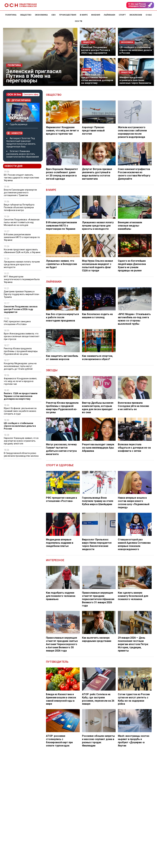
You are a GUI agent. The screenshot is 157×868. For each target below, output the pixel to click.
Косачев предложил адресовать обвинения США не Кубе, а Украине (22, 251)
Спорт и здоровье (60, 465)
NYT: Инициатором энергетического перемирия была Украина (22, 279)
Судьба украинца (18, 124)
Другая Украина (19, 100)
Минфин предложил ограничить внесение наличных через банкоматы (135, 80)
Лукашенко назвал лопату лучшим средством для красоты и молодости (22, 264)
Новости (14, 133)
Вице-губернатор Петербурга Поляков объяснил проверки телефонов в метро (19, 207)
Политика (14, 65)
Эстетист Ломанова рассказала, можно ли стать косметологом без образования (23, 154)
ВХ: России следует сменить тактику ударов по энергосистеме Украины (21, 178)
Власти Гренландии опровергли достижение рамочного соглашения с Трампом (20, 193)
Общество (54, 95)
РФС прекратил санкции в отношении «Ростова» (17, 323)
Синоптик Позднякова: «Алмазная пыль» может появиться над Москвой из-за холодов (22, 222)
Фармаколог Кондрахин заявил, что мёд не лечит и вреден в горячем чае (20, 381)
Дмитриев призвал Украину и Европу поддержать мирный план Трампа (21, 294)
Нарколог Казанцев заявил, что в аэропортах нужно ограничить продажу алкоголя (21, 441)
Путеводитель (57, 662)
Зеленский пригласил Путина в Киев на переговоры (34, 76)
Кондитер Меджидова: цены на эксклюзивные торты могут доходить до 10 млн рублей (20, 366)
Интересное (55, 560)
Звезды (52, 370)
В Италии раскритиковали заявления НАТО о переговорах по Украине (22, 237)
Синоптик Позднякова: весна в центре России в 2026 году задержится (96, 50)
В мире (51, 190)
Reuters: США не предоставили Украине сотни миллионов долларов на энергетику (97, 79)
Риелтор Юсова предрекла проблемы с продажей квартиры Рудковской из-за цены (21, 351)
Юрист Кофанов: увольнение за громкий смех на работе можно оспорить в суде (20, 411)
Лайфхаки (54, 282)
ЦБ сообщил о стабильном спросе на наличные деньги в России (136, 50)
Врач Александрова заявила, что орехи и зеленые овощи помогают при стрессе (22, 336)
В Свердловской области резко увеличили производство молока (21, 455)
